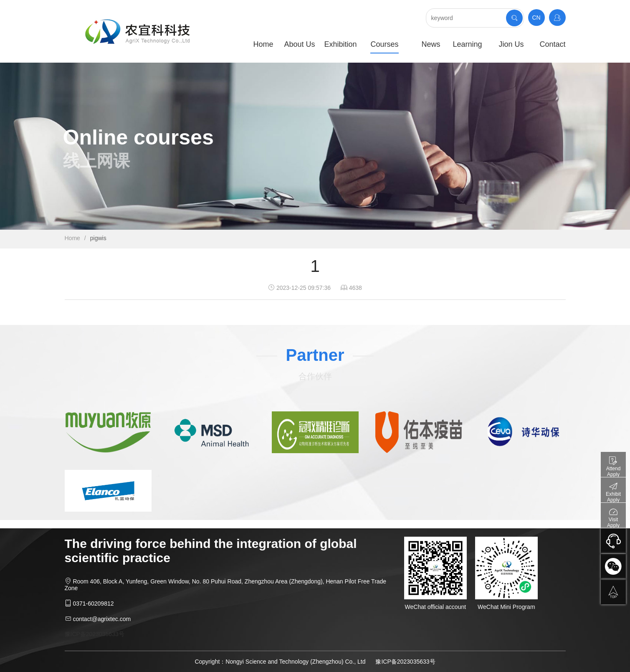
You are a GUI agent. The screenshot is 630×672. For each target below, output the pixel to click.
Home (263, 44)
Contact (552, 44)
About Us (299, 44)
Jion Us (511, 44)
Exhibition (340, 44)
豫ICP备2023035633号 (95, 634)
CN (536, 18)
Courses (384, 44)
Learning (467, 44)
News (431, 44)
